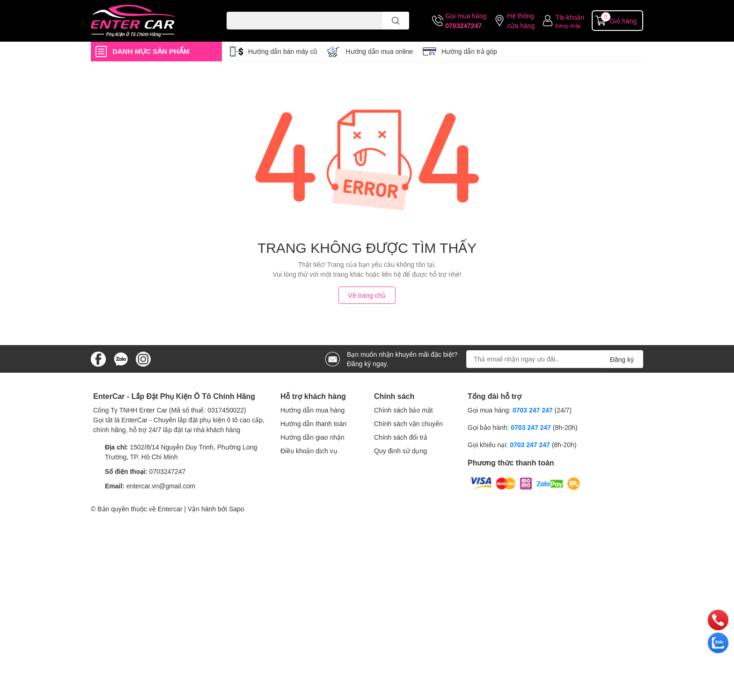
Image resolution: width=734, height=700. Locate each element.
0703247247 (463, 26)
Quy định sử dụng (400, 451)
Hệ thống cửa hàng (521, 21)
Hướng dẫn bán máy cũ (283, 51)
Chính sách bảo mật (404, 410)
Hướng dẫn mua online (379, 51)
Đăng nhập (568, 26)
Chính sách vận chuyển (408, 424)
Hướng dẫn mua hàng (312, 410)
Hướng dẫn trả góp (469, 51)
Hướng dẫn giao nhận (312, 437)
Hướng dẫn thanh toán (313, 424)
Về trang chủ (367, 295)
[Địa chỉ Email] (555, 359)
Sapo (237, 509)
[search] (396, 21)
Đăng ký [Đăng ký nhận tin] (622, 359)
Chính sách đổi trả (401, 437)
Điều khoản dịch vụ (309, 451)
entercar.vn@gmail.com (161, 486)
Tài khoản (570, 17)
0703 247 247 (533, 410)
